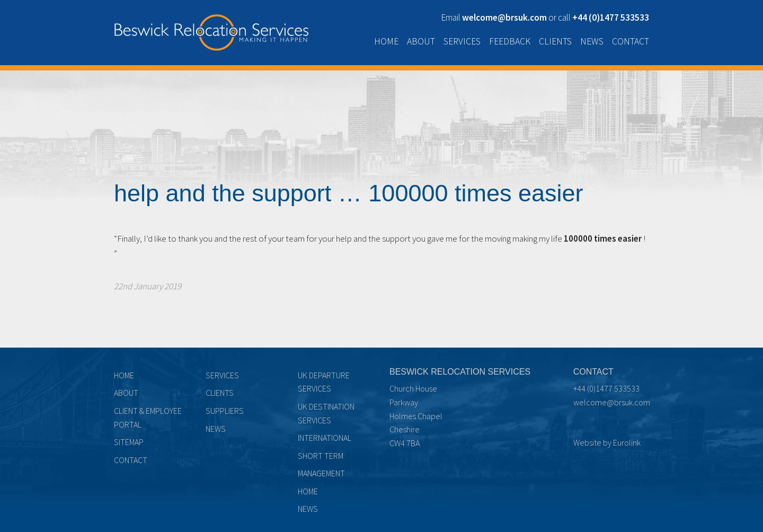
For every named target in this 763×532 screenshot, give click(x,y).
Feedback (510, 41)
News (592, 41)
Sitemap (129, 442)
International (325, 438)
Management (321, 473)
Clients (555, 41)
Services (462, 41)
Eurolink (627, 442)
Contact (631, 41)
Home (386, 41)
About (421, 41)
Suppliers (225, 411)
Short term (321, 456)
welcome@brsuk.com (612, 402)
